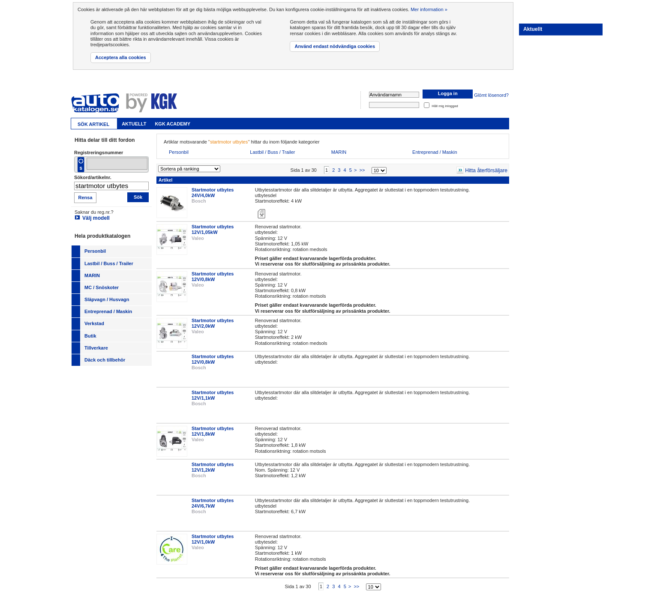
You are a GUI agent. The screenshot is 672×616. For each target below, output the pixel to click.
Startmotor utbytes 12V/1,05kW (213, 229)
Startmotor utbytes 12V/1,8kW (213, 431)
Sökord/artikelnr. (93, 177)
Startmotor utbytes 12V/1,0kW (213, 539)
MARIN (339, 152)
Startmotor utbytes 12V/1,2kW (213, 467)
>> (362, 170)
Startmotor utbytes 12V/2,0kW (213, 323)
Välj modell (96, 218)
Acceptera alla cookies (121, 57)
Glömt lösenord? (491, 96)
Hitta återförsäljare (486, 170)
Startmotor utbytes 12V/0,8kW (213, 277)
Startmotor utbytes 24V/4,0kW (213, 193)
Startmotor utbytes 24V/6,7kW (213, 503)
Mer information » (429, 9)
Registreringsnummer (99, 153)
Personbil (179, 152)
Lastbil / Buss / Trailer (272, 152)
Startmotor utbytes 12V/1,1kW (213, 395)
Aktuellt (134, 124)
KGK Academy (172, 124)
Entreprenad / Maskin (435, 152)
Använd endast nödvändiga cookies (335, 46)
